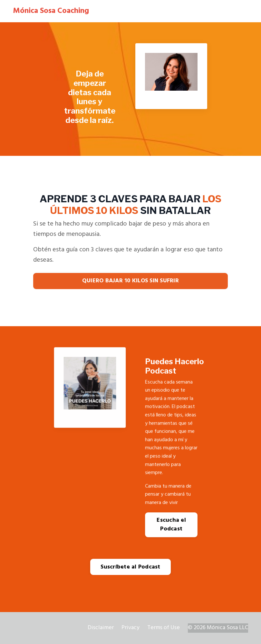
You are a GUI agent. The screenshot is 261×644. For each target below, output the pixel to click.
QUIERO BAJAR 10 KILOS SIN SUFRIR (130, 281)
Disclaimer (101, 628)
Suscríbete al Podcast (130, 567)
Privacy (130, 628)
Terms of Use (164, 628)
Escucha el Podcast (171, 525)
